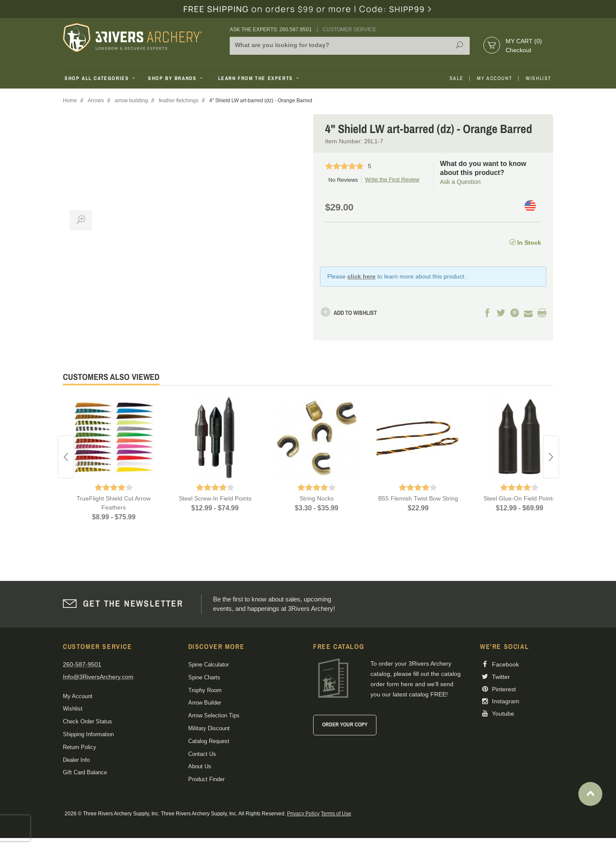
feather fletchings (179, 101)
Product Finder (206, 779)
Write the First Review (392, 179)
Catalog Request (209, 741)
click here (361, 276)
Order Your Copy (345, 724)
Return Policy (80, 747)
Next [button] (551, 457)
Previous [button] (66, 457)
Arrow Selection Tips (214, 715)
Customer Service (349, 30)
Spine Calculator (209, 665)
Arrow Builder (205, 703)
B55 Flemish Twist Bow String (418, 498)
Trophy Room (205, 690)
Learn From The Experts (259, 78)
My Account (495, 78)
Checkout (518, 50)
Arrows (96, 101)
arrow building (131, 101)
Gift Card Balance (85, 772)
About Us (200, 766)
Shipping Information (88, 734)
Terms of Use (336, 814)
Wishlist (539, 78)
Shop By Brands (176, 78)
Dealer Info (76, 760)
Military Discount (209, 728)
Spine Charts (204, 677)
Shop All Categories (101, 78)
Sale (456, 78)
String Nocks (317, 498)
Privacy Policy (303, 814)
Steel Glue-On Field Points (519, 498)
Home (70, 101)
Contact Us (202, 754)
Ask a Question (461, 182)
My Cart (524, 41)
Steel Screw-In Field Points (215, 498)
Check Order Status (87, 721)
